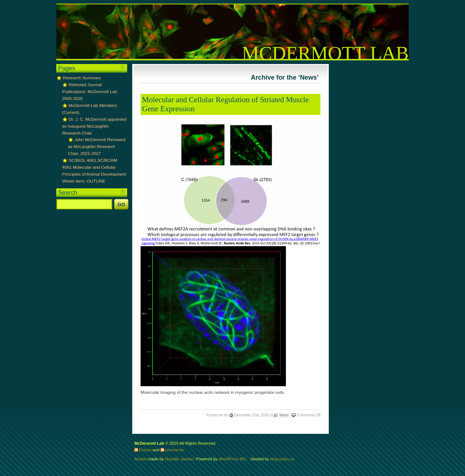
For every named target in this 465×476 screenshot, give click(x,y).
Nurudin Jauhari (179, 459)
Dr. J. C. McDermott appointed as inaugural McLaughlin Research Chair (94, 126)
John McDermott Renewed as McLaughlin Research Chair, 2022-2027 (97, 147)
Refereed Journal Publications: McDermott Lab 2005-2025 (90, 92)
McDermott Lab (325, 53)
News (284, 415)
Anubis (141, 459)
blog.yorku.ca (282, 459)
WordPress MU (232, 459)
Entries (145, 450)
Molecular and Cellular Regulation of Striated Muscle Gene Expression (225, 104)
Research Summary (82, 78)
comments (174, 450)
